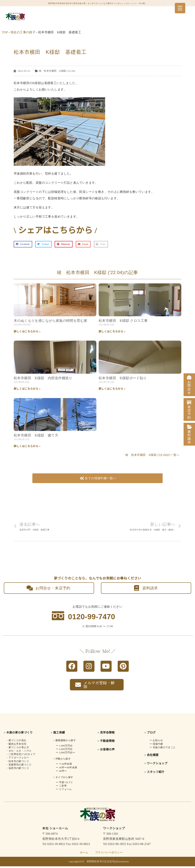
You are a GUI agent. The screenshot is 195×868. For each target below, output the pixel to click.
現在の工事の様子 (23, 32)
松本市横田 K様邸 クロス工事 (123, 321)
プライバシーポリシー (109, 854)
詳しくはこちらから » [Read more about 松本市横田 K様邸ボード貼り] (112, 389)
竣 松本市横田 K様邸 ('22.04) (57, 71)
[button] (23, 244)
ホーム (84, 854)
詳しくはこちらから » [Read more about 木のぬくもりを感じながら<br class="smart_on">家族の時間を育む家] (27, 332)
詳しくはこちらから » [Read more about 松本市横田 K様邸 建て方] (27, 446)
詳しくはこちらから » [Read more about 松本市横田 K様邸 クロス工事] (112, 332)
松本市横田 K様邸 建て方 (36, 435)
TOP (5, 32)
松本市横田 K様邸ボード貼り (123, 378)
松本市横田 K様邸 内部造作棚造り (43, 378)
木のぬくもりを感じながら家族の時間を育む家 (50, 321)
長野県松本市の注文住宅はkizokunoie (108, 863)
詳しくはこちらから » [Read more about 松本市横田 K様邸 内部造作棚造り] (27, 389)
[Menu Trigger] (180, 8)
